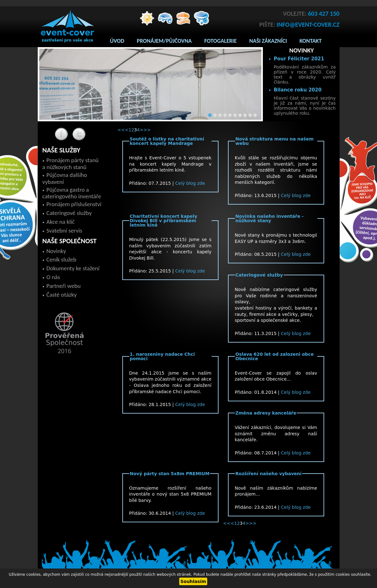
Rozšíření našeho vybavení (269, 474)
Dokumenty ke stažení (73, 268)
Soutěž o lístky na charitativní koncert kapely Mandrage (167, 141)
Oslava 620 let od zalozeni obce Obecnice (275, 356)
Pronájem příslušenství (74, 204)
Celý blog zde (190, 183)
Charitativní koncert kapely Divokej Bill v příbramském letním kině (164, 221)
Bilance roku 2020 (298, 90)
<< (121, 130)
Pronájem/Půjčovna (164, 41)
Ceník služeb (61, 259)
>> (147, 130)
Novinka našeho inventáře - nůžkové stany (270, 218)
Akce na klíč (61, 222)
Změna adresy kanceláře (266, 413)
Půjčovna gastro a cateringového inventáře (72, 193)
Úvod (117, 41)
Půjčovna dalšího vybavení (65, 178)
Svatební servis (64, 231)
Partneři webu (64, 286)
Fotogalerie (221, 41)
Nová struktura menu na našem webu (275, 141)
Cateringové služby (259, 275)
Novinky (56, 251)
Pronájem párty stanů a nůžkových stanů (71, 164)
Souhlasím (193, 581)
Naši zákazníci (268, 41)
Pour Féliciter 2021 (299, 59)
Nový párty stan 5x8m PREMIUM (170, 474)
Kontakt (311, 41)
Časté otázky (62, 295)
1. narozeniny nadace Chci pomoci (162, 356)
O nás (53, 277)
